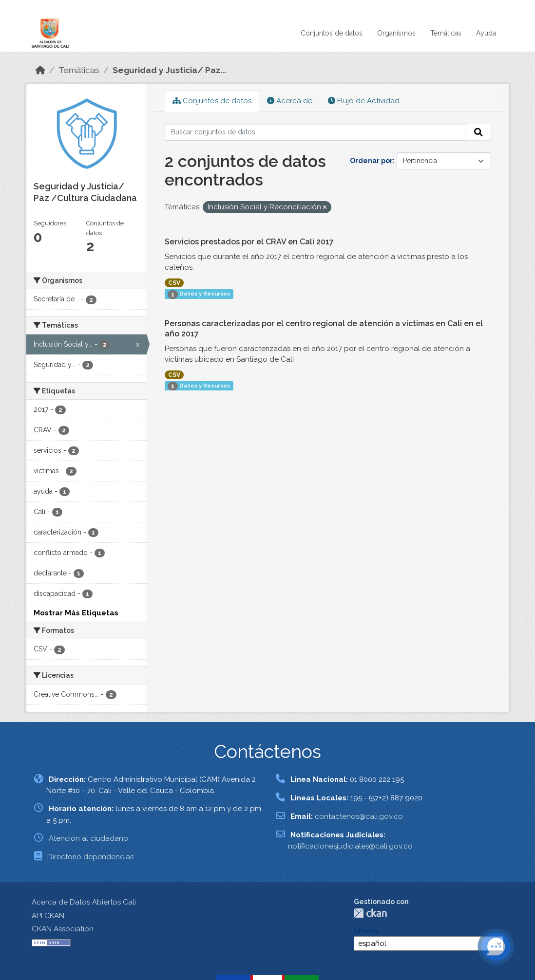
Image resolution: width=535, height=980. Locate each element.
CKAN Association (63, 929)
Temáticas (446, 33)
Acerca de (290, 101)
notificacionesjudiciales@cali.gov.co (350, 846)
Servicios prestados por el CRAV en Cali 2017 (249, 242)
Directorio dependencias (90, 857)
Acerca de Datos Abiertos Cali (84, 902)
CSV (174, 283)
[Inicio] (40, 70)
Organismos (396, 33)
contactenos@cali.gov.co (359, 816)
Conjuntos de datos (332, 33)
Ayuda (486, 33)
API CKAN (48, 916)
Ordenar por (371, 161)
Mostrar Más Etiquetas (76, 613)
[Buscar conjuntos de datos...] (316, 132)
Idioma (366, 931)
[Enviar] (478, 132)
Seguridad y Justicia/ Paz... (169, 70)
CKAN (370, 913)
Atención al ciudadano (88, 838)
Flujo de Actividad (364, 101)
